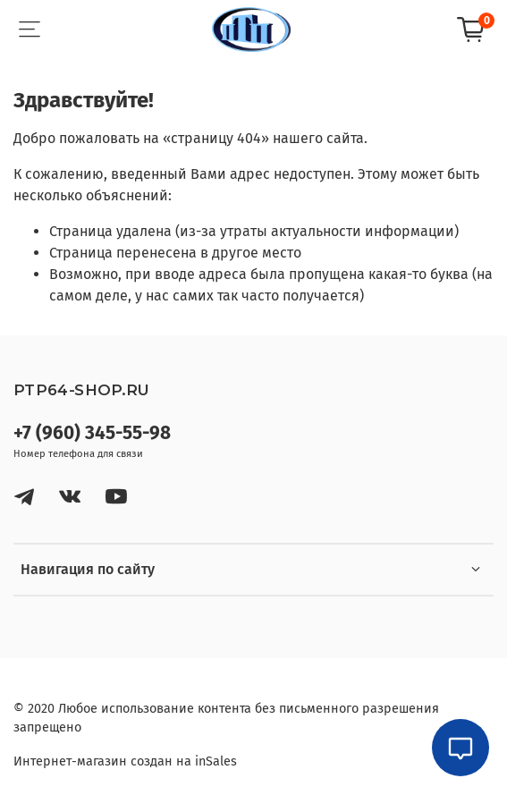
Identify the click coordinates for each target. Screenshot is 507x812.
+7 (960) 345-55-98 (92, 433)
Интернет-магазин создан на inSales (125, 761)
